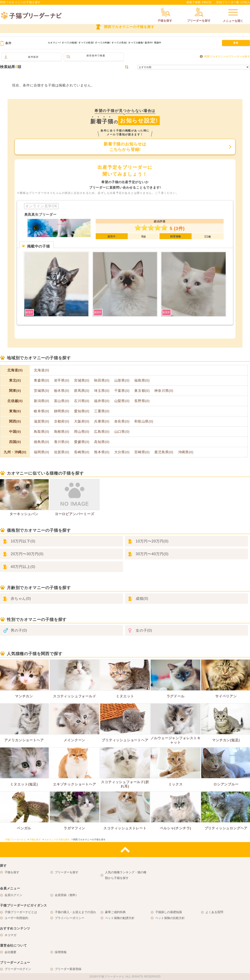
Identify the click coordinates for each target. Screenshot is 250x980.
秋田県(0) (102, 380)
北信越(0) (15, 401)
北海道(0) (15, 370)
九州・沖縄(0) (15, 452)
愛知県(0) (82, 411)
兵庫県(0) (102, 421)
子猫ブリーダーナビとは (21, 912)
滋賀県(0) (42, 421)
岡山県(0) (82, 432)
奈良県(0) (122, 421)
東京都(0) (142, 391)
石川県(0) (82, 401)
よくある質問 (214, 912)
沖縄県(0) (186, 452)
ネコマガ (10, 935)
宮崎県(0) (142, 452)
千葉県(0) (122, 391)
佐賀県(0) (62, 452)
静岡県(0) (62, 411)
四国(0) (15, 442)
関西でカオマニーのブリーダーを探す (227, 56)
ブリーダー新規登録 (68, 969)
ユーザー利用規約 (16, 918)
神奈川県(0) (164, 391)
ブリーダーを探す (67, 872)
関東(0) (15, 391)
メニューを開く (233, 15)
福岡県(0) (42, 452)
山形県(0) (122, 380)
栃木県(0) (62, 391)
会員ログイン (13, 895)
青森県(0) (42, 380)
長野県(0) (142, 401)
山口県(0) (122, 432)
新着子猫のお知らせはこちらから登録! (125, 147)
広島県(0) (102, 432)
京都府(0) (62, 421)
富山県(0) (62, 401)
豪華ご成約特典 (115, 912)
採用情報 (61, 952)
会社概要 (10, 952)
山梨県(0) (122, 401)
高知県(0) (102, 442)
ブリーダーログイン (18, 969)
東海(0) (15, 411)
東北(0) (15, 380)
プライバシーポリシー (70, 918)
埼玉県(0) (102, 391)
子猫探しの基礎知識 (169, 912)
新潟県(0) (42, 401)
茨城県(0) (42, 391)
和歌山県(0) (144, 421)
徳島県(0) (42, 442)
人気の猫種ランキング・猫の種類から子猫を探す (126, 875)
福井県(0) (102, 401)
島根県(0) (62, 432)
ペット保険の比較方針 (170, 918)
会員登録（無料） (67, 895)
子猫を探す (12, 872)
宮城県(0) (82, 380)
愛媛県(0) (82, 442)
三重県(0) (102, 411)
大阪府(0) (82, 421)
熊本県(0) (102, 452)
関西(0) (15, 421)
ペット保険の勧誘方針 (120, 918)
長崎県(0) (82, 452)
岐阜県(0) (42, 411)
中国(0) (15, 432)
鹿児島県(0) (164, 452)
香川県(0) (62, 442)
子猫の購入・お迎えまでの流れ (75, 912)
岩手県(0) (62, 380)
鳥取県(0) (42, 432)
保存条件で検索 (96, 56)
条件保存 (33, 57)
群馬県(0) (82, 391)
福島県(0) (142, 380)
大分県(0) (122, 452)
